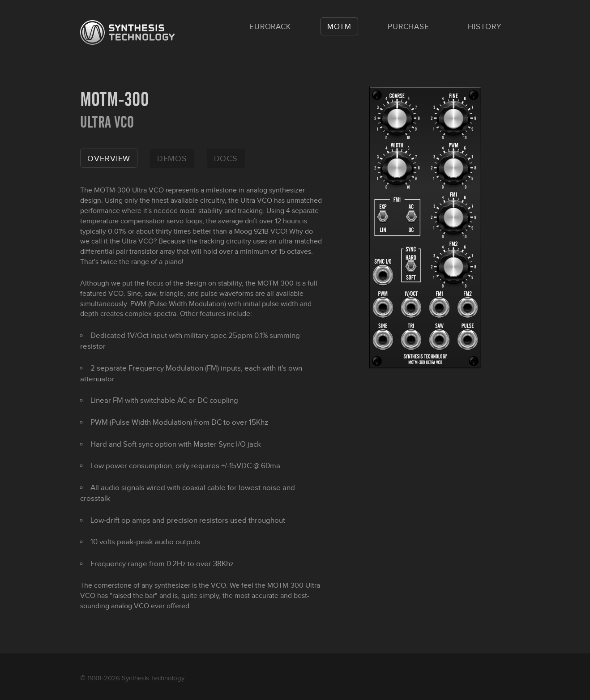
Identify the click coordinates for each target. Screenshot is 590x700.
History (485, 27)
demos (172, 159)
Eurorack (270, 27)
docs (226, 159)
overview (109, 159)
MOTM (339, 27)
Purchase (408, 27)
